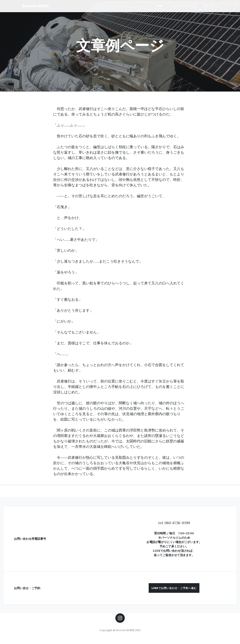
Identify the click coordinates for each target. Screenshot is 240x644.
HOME (159, 6)
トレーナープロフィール (184, 6)
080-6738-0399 (177, 523)
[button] (174, 588)
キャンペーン (211, 6)
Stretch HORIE (35, 6)
